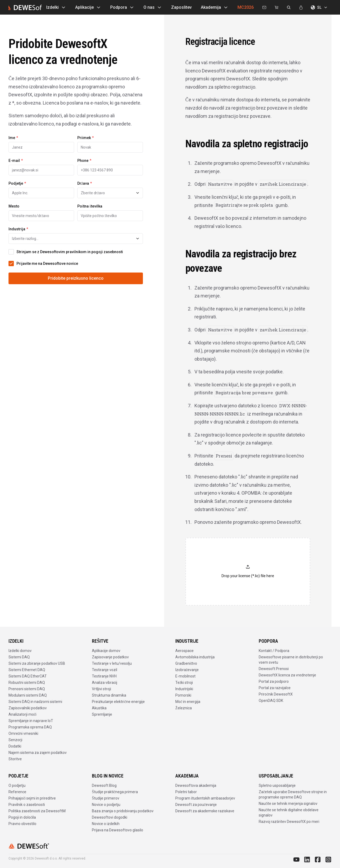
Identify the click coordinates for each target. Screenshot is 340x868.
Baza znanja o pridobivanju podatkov (123, 811)
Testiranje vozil (105, 670)
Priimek (86, 138)
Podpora (122, 7)
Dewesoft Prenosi (274, 669)
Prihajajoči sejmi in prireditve (32, 798)
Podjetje (17, 183)
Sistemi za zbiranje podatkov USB (37, 663)
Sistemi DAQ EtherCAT (28, 676)
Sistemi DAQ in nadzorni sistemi (35, 702)
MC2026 (246, 7)
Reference (17, 792)
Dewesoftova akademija (196, 785)
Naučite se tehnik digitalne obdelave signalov (289, 813)
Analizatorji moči (22, 714)
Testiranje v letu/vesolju (112, 663)
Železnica (184, 708)
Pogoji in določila (22, 817)
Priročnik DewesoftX (276, 694)
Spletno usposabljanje (277, 785)
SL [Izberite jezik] (319, 7)
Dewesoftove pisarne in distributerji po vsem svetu (291, 660)
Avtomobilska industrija (195, 657)
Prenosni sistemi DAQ (27, 689)
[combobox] (110, 193)
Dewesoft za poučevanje (196, 805)
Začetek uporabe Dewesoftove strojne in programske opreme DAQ (293, 794)
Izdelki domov (20, 651)
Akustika (99, 708)
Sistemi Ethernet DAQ (27, 670)
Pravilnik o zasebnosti (27, 805)
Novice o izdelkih (106, 824)
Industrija (18, 229)
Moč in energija (188, 702)
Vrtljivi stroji (101, 689)
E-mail (16, 161)
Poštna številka (90, 206)
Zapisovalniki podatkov (28, 708)
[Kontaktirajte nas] (264, 7)
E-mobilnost (185, 676)
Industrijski (184, 689)
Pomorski (183, 695)
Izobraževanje (187, 670)
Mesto (14, 206)
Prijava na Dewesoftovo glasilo (118, 830)
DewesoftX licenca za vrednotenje (287, 675)
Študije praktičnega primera (115, 792)
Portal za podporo (274, 681)
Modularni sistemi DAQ (28, 695)
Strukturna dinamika (109, 695)
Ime (13, 138)
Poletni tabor (186, 792)
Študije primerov (106, 798)
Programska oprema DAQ (30, 727)
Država (85, 183)
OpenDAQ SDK (271, 701)
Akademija (215, 7)
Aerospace (184, 651)
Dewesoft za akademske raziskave (205, 811)
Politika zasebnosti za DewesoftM (37, 811)
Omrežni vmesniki (23, 733)
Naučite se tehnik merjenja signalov (288, 804)
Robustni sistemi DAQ (27, 683)
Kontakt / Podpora (274, 651)
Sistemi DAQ (19, 657)
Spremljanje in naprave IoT (31, 721)
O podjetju (17, 785)
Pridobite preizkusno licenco (76, 278)
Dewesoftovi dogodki (110, 817)
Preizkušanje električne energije (118, 702)
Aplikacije (88, 7)
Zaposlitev (181, 7)
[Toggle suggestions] (138, 193)
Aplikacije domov (106, 651)
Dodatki (15, 746)
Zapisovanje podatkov (110, 657)
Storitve (15, 759)
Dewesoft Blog (104, 785)
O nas (153, 7)
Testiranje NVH (104, 676)
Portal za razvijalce (275, 688)
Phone (84, 161)
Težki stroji (184, 683)
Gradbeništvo (186, 663)
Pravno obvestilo (22, 824)
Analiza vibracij (105, 683)
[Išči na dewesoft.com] (289, 7)
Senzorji (15, 740)
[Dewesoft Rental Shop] (277, 7)
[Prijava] (301, 7)
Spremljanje (102, 714)
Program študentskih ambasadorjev (205, 798)
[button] (248, 572)
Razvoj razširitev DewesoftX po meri (289, 822)
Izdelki (56, 7)
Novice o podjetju (106, 805)
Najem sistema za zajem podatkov (38, 753)
